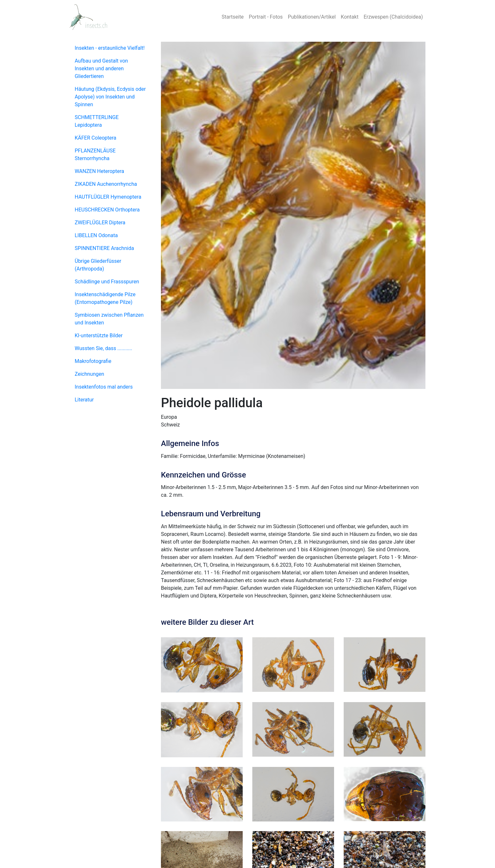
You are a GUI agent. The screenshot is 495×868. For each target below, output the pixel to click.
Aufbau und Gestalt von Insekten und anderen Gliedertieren (101, 69)
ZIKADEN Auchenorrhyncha (106, 184)
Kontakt (350, 17)
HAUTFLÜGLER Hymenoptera (108, 197)
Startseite (233, 17)
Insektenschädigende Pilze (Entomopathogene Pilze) (105, 298)
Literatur (84, 400)
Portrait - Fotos (266, 17)
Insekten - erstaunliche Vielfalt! (110, 48)
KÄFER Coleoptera (96, 138)
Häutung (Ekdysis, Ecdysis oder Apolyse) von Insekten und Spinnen (110, 97)
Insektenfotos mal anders (104, 387)
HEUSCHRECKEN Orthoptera (107, 210)
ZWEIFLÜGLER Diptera (100, 223)
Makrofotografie (93, 361)
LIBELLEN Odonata (96, 235)
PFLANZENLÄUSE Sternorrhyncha (95, 155)
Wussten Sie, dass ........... (104, 348)
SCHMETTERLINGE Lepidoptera (97, 121)
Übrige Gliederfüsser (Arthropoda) (98, 265)
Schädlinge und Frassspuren (107, 282)
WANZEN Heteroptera (99, 171)
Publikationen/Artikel (312, 17)
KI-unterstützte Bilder (99, 335)
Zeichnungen (89, 374)
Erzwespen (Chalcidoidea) (393, 17)
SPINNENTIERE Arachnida (104, 248)
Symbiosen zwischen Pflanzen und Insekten (109, 319)
